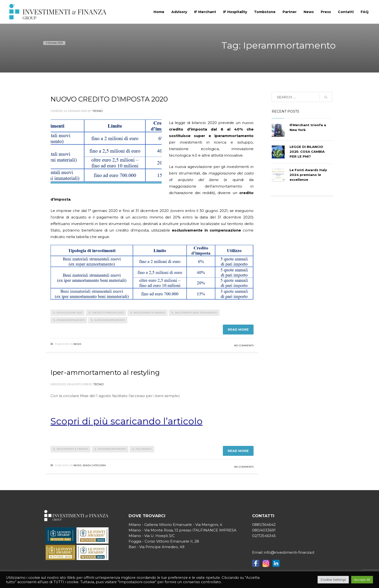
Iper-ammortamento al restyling (105, 372)
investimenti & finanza (149, 313)
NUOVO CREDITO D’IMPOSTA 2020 (109, 99)
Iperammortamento (71, 320)
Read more (238, 329)
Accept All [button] (362, 580)
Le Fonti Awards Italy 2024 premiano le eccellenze (308, 175)
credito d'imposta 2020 (108, 313)
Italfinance (144, 449)
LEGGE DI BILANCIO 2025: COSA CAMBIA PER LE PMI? (307, 152)
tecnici (98, 111)
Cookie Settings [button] (333, 580)
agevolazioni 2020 (69, 313)
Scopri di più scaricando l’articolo (127, 421)
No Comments (244, 345)
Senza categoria (94, 465)
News (77, 344)
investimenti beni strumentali (196, 313)
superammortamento (110, 320)
